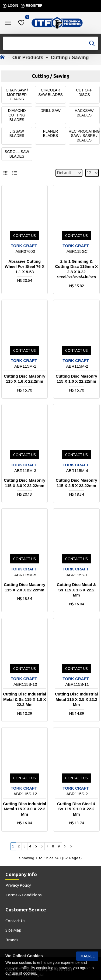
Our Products (28, 58)
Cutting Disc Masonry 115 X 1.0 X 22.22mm (76, 379)
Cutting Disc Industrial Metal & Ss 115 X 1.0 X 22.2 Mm (25, 699)
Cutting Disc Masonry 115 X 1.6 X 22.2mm (25, 379)
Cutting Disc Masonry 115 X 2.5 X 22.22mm (76, 483)
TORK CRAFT (24, 246)
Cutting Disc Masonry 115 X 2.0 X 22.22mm (25, 587)
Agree (89, 956)
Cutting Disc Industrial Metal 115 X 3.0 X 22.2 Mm (25, 809)
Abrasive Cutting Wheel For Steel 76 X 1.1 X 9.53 (25, 267)
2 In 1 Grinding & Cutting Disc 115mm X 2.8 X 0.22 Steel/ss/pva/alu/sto (76, 269)
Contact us (25, 236)
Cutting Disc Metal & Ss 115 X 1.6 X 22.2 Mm (76, 590)
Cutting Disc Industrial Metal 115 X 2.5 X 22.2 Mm (76, 699)
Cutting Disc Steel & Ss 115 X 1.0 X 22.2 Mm (76, 809)
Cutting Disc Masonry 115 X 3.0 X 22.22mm (25, 483)
